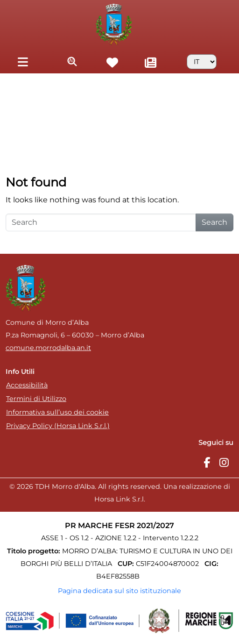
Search (214, 222)
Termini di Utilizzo (36, 399)
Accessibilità (27, 385)
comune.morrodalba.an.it (48, 348)
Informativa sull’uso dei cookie (57, 412)
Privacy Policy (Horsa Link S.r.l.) (58, 426)
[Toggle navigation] (23, 61)
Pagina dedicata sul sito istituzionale (119, 591)
